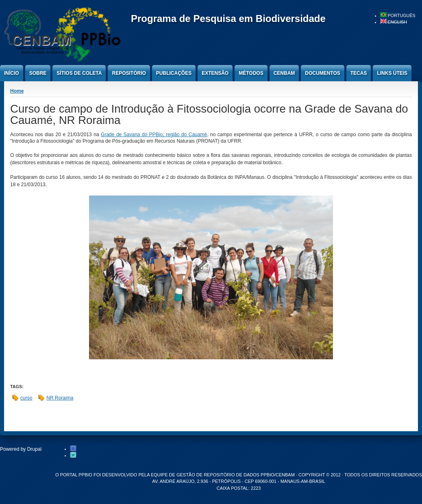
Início (12, 73)
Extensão (215, 73)
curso (26, 398)
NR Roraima (60, 398)
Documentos (322, 73)
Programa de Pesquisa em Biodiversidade (228, 18)
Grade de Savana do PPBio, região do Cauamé (154, 135)
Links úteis (392, 73)
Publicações (174, 73)
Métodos (251, 73)
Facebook (73, 449)
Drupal (34, 449)
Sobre (38, 73)
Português (398, 15)
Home (17, 91)
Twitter (73, 455)
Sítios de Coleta (79, 73)
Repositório (129, 73)
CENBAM (284, 73)
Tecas (359, 73)
